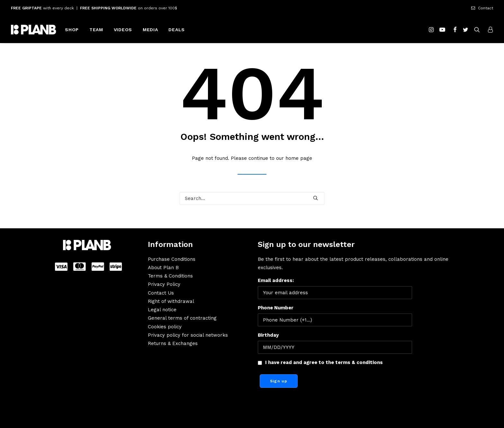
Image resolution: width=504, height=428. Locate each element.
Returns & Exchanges (173, 343)
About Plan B (163, 268)
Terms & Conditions (170, 276)
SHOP (72, 30)
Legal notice (162, 310)
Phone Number (276, 308)
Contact (486, 8)
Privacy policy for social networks (188, 335)
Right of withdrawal (171, 301)
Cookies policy (165, 327)
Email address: (335, 288)
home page (299, 158)
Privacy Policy (164, 284)
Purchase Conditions (172, 259)
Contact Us (161, 293)
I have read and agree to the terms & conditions (324, 362)
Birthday (268, 335)
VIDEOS (123, 30)
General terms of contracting (182, 318)
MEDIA (150, 30)
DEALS (177, 30)
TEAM (96, 30)
